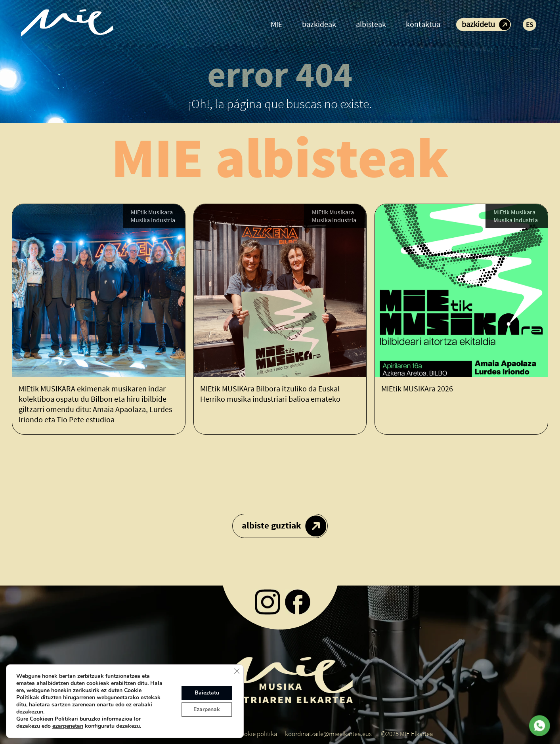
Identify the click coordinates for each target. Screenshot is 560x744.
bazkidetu (478, 24)
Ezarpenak (207, 709)
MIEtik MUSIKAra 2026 (417, 388)
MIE (276, 24)
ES (529, 25)
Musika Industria (153, 220)
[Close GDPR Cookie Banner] (237, 671)
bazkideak (319, 24)
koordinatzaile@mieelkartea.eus (328, 734)
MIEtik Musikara (152, 212)
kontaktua (423, 24)
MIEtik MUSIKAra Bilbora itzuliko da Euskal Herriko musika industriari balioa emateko (270, 394)
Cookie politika (257, 734)
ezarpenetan (68, 726)
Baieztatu (207, 693)
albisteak (371, 24)
